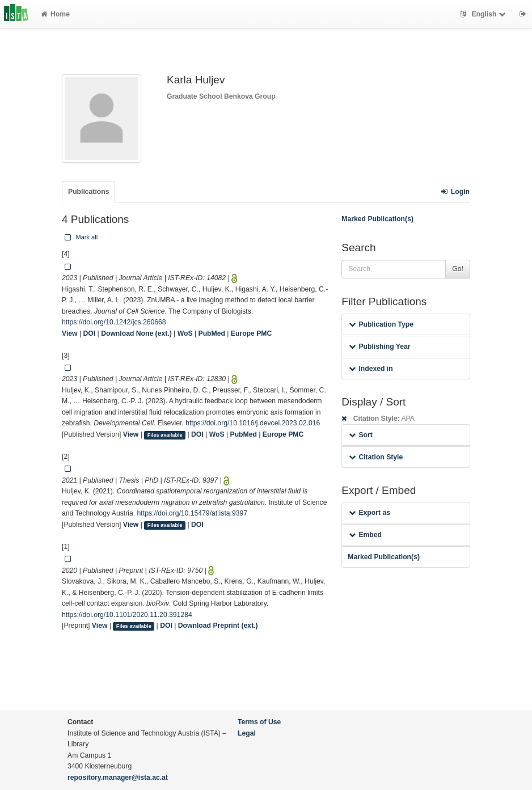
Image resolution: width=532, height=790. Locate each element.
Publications (88, 192)
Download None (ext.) (136, 333)
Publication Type (381, 324)
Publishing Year (379, 347)
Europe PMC (251, 333)
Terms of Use (259, 722)
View (70, 333)
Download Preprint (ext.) (218, 626)
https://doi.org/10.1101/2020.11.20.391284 (127, 615)
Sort (360, 435)
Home (55, 14)
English (484, 14)
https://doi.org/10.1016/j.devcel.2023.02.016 (253, 423)
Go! (458, 269)
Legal (247, 733)
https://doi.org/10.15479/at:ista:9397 (192, 513)
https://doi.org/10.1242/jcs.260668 (114, 322)
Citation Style (376, 457)
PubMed (212, 333)
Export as (370, 513)
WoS (185, 333)
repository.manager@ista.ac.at (118, 778)
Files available (165, 435)
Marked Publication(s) (377, 219)
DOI (90, 333)
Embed (365, 535)
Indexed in (371, 369)
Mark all (80, 237)
